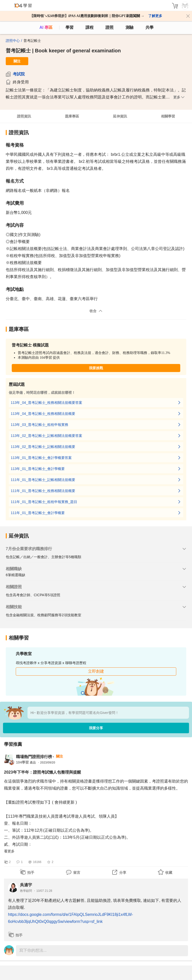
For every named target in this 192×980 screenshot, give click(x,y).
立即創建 (96, 671)
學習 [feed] (69, 27)
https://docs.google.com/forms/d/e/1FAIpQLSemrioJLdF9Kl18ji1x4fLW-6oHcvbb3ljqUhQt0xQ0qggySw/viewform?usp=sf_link (70, 918)
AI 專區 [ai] (46, 27)
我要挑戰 (96, 368)
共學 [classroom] (149, 27)
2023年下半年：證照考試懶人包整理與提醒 (42, 772)
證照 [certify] (109, 27)
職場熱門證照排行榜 (34, 757)
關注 (17, 61)
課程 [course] (89, 27)
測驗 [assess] (129, 27)
